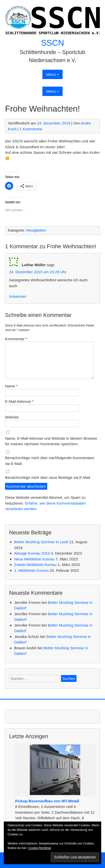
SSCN (52, 43)
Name (11, 386)
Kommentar (16, 339)
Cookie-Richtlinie (40, 848)
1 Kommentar (31, 129)
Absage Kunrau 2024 (32, 553)
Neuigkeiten (36, 230)
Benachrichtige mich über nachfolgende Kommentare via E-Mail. (50, 461)
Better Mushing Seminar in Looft (41, 542)
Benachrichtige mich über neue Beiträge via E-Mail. (48, 477)
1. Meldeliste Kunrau (31, 570)
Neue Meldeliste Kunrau (34, 559)
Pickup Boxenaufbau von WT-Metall (47, 801)
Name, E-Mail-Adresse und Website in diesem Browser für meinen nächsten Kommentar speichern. (51, 441)
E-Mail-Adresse (19, 401)
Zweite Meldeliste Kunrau (35, 565)
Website (12, 417)
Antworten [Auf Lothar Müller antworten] (18, 296)
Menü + (52, 74)
